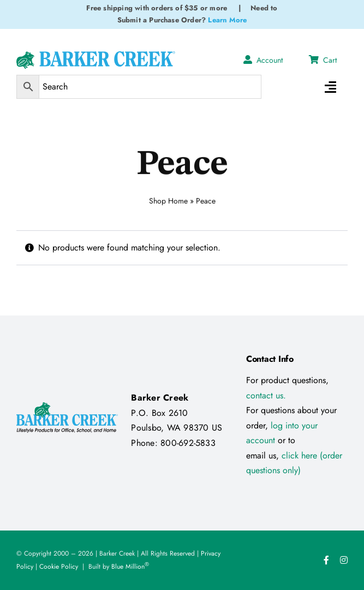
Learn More (227, 20)
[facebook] (326, 560)
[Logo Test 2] (96, 55)
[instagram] (344, 560)
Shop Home (168, 199)
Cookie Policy (59, 567)
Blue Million (130, 567)
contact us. (266, 395)
